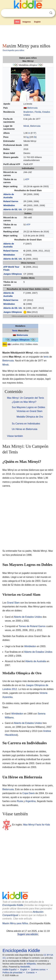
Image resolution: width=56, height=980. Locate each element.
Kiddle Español (9, 970)
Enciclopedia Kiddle (13, 905)
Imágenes (27, 22)
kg (28, 137)
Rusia (20, 801)
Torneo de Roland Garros (32, 626)
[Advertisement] (28, 34)
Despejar (45, 13)
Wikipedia (31, 964)
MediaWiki (25, 967)
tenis (46, 357)
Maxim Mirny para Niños (15, 923)
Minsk (26, 126)
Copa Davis (28, 793)
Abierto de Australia (36, 661)
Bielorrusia (32, 108)
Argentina (31, 801)
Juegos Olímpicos (13, 274)
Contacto (30, 973)
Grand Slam (13, 603)
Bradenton (28, 112)
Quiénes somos (38, 970)
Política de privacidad (12, 973)
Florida (38, 112)
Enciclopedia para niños (13, 50)
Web (17, 22)
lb (35, 137)
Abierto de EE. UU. (13, 209)
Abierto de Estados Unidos (28, 617)
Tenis (15, 331)
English (37, 22)
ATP (27, 179)
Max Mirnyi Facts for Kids (37, 825)
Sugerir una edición (28, 934)
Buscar (51, 13)
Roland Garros (11, 201)
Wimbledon (9, 205)
